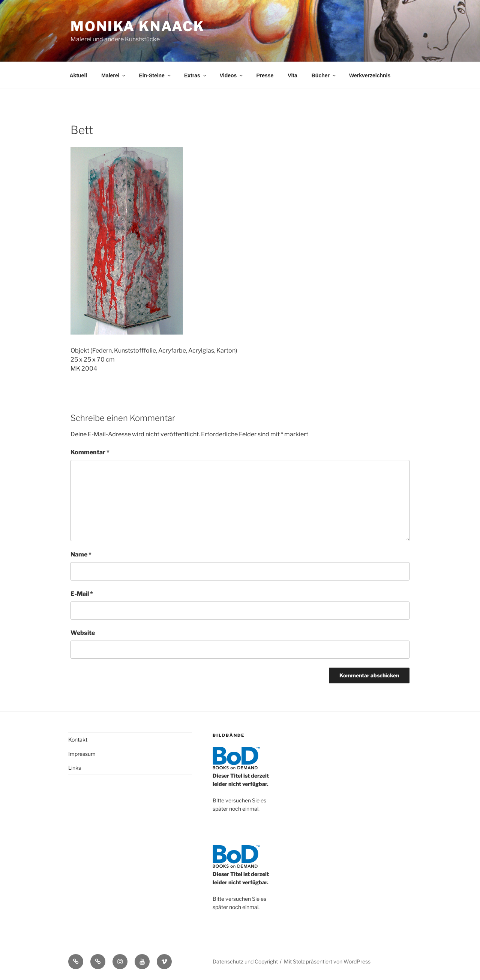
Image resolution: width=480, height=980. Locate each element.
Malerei (114, 75)
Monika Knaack (137, 26)
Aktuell (79, 75)
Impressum (82, 754)
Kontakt (78, 740)
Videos (232, 75)
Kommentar (90, 452)
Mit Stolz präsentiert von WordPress (327, 961)
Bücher (324, 75)
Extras (196, 75)
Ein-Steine (155, 75)
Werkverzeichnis (370, 75)
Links (75, 768)
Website (83, 633)
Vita (292, 75)
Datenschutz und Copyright (245, 961)
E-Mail (82, 594)
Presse (265, 75)
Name (81, 554)
